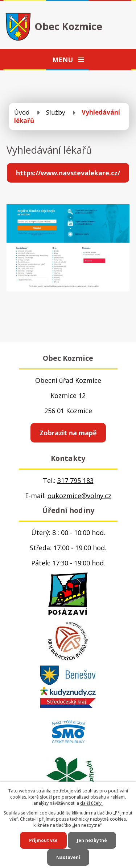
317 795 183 (75, 480)
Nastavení (68, 857)
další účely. (91, 803)
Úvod (22, 112)
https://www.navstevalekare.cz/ (68, 173)
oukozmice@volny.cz (79, 496)
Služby (56, 112)
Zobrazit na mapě (68, 433)
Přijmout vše (43, 840)
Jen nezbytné (92, 840)
